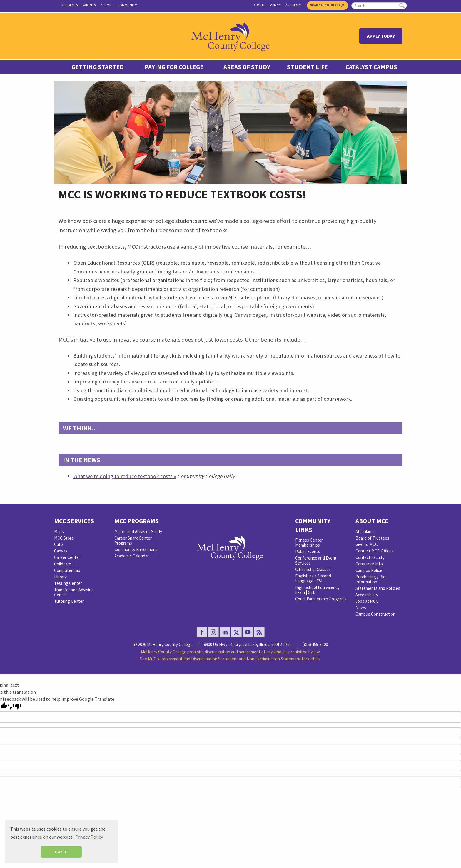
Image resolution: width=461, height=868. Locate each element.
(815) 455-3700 (315, 644)
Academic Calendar (132, 556)
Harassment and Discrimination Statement (199, 659)
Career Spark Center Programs (133, 540)
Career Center (67, 557)
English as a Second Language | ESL (313, 578)
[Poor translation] (14, 706)
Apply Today (381, 36)
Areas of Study (247, 67)
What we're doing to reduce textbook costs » (125, 476)
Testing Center (68, 583)
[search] (379, 6)
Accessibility (367, 595)
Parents (89, 5)
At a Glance (366, 531)
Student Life (307, 67)
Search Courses (327, 5)
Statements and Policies (378, 588)
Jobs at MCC (367, 601)
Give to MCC (367, 544)
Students (70, 5)
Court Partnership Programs (321, 599)
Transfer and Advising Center (74, 592)
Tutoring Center (69, 601)
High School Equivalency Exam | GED (317, 590)
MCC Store (64, 538)
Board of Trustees (372, 538)
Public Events (308, 551)
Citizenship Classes (313, 569)
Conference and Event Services (316, 560)
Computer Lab (67, 570)
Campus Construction (375, 614)
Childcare (63, 564)
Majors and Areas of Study (138, 531)
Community (127, 5)
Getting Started (98, 67)
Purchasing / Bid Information (370, 579)
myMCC (275, 5)
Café (59, 544)
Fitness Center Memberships (309, 542)
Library (60, 577)
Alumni (107, 5)
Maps (59, 531)
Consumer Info (369, 564)
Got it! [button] (61, 852)
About (259, 5)
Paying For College (174, 67)
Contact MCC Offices (375, 551)
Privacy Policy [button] (89, 837)
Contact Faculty (370, 557)
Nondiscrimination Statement (274, 659)
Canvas (61, 551)
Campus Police (369, 570)
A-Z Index (293, 5)
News (361, 608)
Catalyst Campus (371, 67)
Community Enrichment (136, 549)
